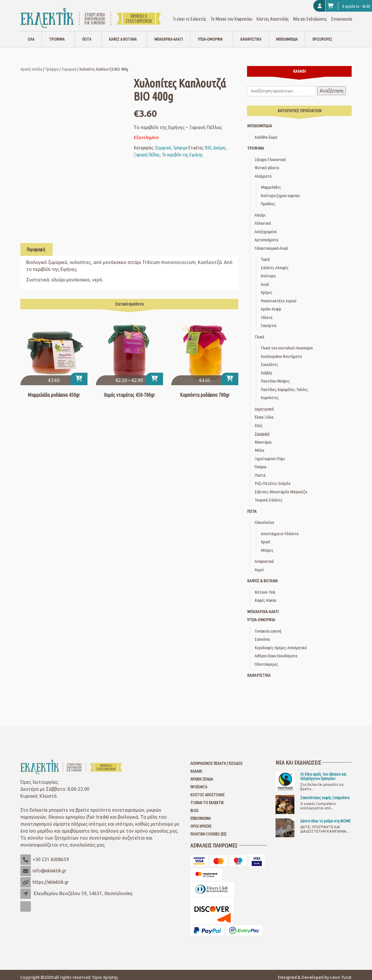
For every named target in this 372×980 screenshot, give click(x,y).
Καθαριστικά (251, 34)
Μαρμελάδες (271, 182)
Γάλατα (267, 312)
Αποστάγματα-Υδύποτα (280, 529)
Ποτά (87, 34)
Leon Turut (341, 972)
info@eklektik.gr (49, 866)
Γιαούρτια (269, 321)
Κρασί (265, 537)
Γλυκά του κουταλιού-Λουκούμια (287, 343)
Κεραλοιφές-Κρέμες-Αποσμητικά (281, 643)
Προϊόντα (199, 782)
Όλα (31, 34)
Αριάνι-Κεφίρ (271, 304)
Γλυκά (259, 332)
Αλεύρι (260, 210)
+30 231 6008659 (51, 854)
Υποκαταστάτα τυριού (279, 296)
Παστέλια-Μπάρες (275, 376)
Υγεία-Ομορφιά (210, 34)
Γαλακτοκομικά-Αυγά (271, 243)
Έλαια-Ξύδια (264, 412)
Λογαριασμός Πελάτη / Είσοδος (217, 758)
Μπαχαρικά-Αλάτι (169, 34)
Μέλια (259, 445)
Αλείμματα (263, 171)
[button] (79, 374)
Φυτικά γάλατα (267, 163)
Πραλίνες (268, 199)
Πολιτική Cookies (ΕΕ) (208, 829)
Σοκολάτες (269, 359)
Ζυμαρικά (69, 64)
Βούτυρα (268, 271)
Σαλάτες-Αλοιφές (275, 263)
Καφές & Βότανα (123, 34)
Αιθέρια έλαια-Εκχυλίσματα (276, 651)
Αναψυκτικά (264, 556)
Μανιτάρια (263, 437)
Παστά (260, 470)
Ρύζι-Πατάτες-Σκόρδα (272, 478)
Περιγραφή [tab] (36, 244)
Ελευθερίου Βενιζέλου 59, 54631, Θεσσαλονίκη (83, 888)
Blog (194, 806)
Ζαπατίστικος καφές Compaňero (325, 793)
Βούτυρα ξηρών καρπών (280, 191)
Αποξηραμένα (266, 227)
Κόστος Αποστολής (273, 14)
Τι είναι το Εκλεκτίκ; (189, 14)
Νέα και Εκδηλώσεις (310, 14)
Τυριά (265, 254)
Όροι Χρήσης (201, 821)
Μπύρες (267, 545)
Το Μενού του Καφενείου (231, 14)
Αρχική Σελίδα (202, 774)
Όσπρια (260, 462)
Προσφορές (322, 34)
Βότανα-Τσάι (265, 587)
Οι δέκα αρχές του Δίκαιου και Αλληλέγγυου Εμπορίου (323, 771)
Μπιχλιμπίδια (287, 34)
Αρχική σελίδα (31, 64)
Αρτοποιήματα (266, 235)
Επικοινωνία (341, 14)
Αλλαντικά (263, 218)
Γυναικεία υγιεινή (268, 626)
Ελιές (259, 421)
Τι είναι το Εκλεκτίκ (207, 798)
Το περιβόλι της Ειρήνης (182, 150)
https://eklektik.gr (51, 877)
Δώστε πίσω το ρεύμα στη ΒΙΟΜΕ (325, 816)
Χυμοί (259, 565)
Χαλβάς (267, 368)
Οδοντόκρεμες (266, 659)
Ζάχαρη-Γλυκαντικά (270, 155)
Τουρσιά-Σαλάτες (269, 495)
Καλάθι (196, 766)
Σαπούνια (262, 634)
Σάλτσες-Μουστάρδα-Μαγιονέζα (281, 487)
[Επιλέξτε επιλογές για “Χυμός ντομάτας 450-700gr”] (154, 374)
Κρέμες (267, 287)
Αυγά (265, 279)
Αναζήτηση (332, 86)
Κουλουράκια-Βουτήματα (281, 351)
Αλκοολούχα (264, 517)
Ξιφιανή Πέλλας (147, 150)
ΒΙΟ (208, 143)
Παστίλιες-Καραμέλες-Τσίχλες (284, 384)
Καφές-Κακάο (265, 595)
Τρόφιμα (57, 34)
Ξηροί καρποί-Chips (270, 454)
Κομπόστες (270, 393)
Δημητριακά (264, 404)
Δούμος (220, 143)
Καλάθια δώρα (266, 132)
